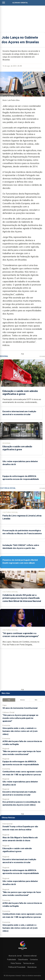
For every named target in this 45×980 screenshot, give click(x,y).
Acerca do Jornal (15, 956)
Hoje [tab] (9, 700)
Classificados (23, 960)
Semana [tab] (22, 700)
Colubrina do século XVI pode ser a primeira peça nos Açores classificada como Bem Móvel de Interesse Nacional (22, 598)
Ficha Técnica (16, 963)
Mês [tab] (36, 700)
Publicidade (12, 960)
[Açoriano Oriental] (23, 950)
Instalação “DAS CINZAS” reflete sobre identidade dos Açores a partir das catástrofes (21, 548)
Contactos (34, 960)
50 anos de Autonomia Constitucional (20, 708)
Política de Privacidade (17, 967)
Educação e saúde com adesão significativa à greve (20, 392)
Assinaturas (32, 967)
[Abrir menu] (4, 3)
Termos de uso (29, 963)
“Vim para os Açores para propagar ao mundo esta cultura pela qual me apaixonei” (20, 718)
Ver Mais (42, 356)
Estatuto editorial (30, 956)
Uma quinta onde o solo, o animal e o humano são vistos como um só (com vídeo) (20, 731)
